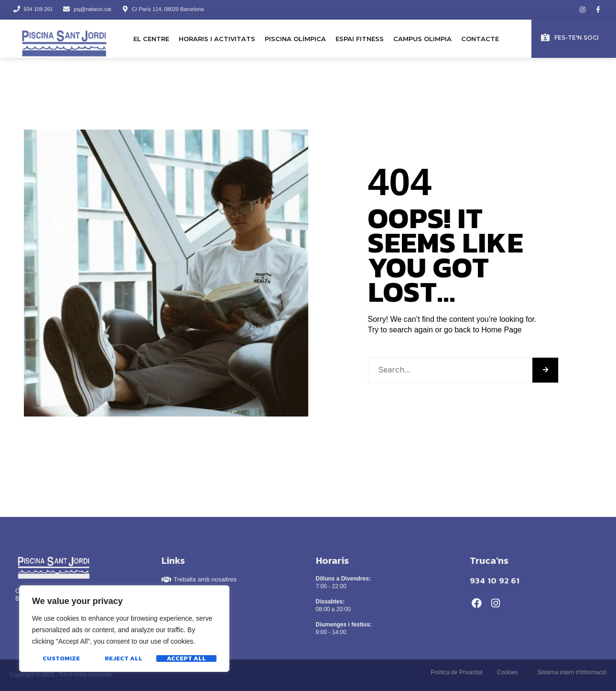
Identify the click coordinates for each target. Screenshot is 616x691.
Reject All (124, 658)
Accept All (186, 658)
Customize (61, 658)
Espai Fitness (360, 39)
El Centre (151, 39)
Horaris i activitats (217, 39)
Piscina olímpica (295, 39)
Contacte (480, 39)
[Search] (545, 370)
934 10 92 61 (495, 581)
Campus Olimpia (422, 39)
